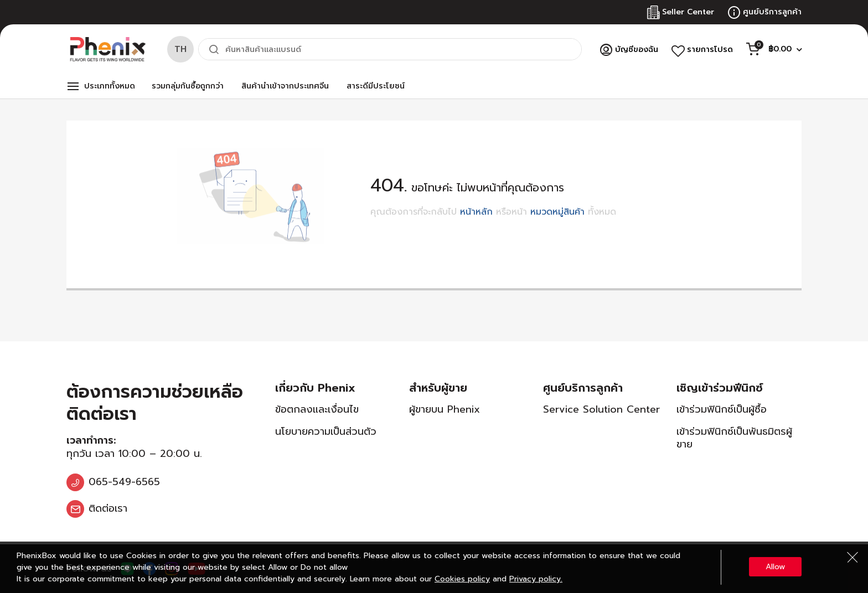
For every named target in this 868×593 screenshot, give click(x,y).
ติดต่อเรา (108, 508)
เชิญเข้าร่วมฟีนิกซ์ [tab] (720, 388)
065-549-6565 (124, 482)
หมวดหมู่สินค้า (557, 212)
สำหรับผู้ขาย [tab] (438, 388)
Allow (775, 567)
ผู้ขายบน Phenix (445, 409)
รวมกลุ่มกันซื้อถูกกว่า (188, 86)
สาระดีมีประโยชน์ (376, 86)
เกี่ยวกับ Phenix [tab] (315, 388)
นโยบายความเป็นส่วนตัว (326, 431)
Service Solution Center (601, 409)
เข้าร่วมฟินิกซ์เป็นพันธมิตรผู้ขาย (734, 438)
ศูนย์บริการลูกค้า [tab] (583, 388)
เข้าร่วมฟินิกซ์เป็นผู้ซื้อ (722, 409)
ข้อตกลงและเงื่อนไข (317, 409)
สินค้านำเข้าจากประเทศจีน (285, 86)
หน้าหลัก (476, 212)
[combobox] (390, 49)
